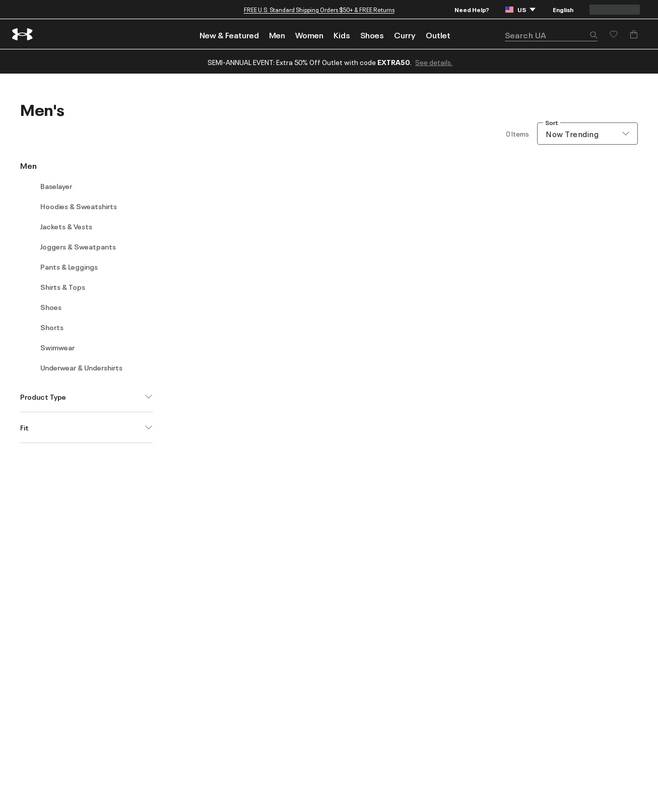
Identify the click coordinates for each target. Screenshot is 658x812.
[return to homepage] (23, 34)
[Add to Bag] (634, 34)
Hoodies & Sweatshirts (79, 206)
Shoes (372, 35)
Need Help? (472, 9)
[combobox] (587, 134)
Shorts (52, 327)
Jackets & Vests (66, 226)
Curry (405, 35)
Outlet (438, 35)
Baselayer (56, 186)
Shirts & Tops (63, 287)
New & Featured (229, 35)
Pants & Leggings (69, 267)
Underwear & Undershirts (81, 367)
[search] (551, 35)
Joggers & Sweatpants (78, 246)
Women (309, 35)
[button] (594, 36)
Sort (552, 123)
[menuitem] (229, 34)
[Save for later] (614, 34)
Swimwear (57, 347)
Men (277, 35)
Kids (342, 35)
